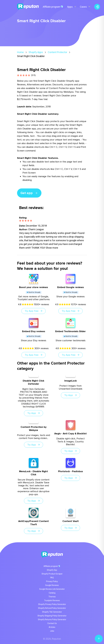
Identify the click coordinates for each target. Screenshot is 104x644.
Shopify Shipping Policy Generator (52, 616)
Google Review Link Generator (52, 589)
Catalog (52, 593)
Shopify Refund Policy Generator (52, 608)
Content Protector (57, 52)
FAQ (52, 578)
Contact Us (52, 623)
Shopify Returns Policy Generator (52, 620)
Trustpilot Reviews (52, 600)
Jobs (52, 631)
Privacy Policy (52, 581)
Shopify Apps (36, 52)
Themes (52, 597)
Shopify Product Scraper (52, 574)
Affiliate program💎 (53, 7)
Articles (52, 627)
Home (20, 52)
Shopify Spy (52, 570)
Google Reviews (52, 585)
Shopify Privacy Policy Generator (52, 604)
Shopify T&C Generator (52, 612)
